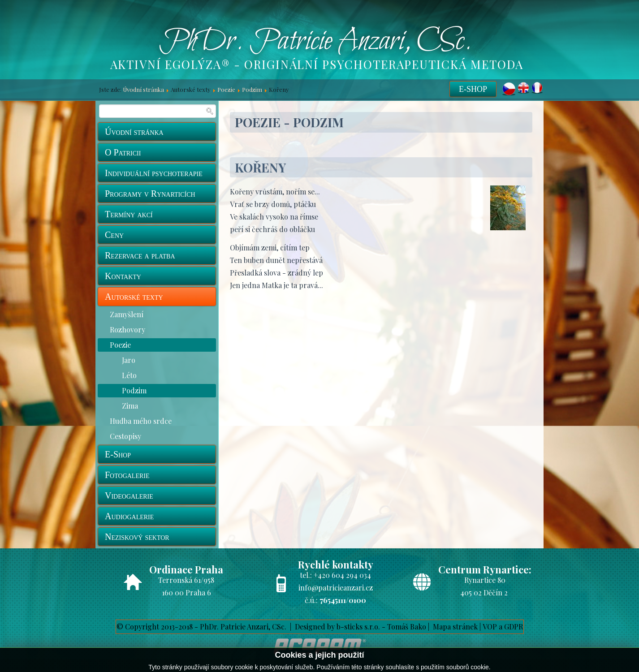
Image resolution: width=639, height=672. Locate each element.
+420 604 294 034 (342, 575)
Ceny (114, 235)
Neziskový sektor (137, 537)
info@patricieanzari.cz (336, 588)
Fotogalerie (127, 475)
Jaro (129, 360)
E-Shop (473, 89)
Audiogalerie (129, 516)
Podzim (252, 89)
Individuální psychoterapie (154, 173)
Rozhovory (127, 330)
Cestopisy (125, 436)
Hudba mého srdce (141, 421)
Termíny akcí (129, 214)
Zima (130, 406)
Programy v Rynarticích (150, 194)
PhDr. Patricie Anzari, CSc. (315, 42)
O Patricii (123, 152)
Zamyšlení (127, 314)
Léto (129, 375)
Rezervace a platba (140, 255)
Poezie (226, 89)
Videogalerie (129, 495)
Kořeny (260, 167)
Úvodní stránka (143, 89)
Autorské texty (134, 297)
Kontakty (123, 276)
